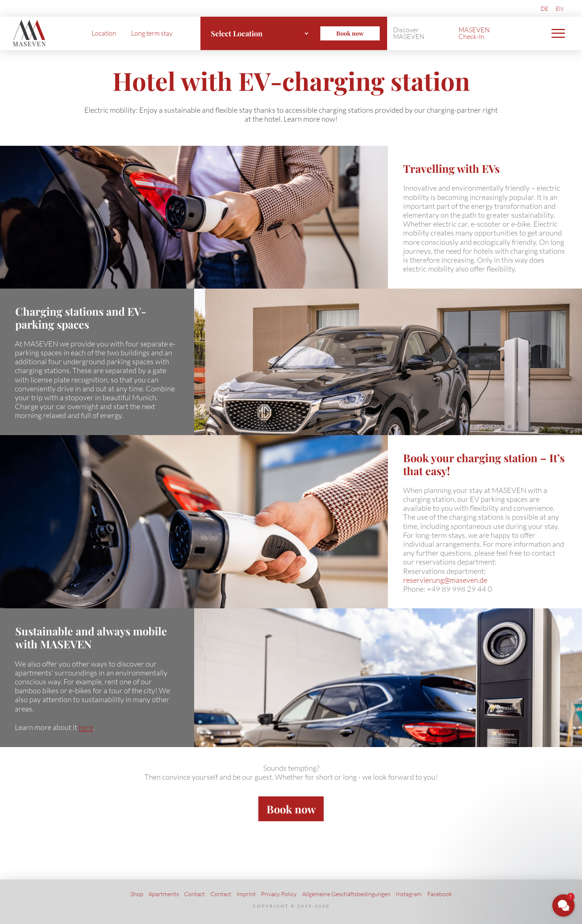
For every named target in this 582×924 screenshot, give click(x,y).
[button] (558, 33)
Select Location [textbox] (237, 33)
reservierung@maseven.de (445, 580)
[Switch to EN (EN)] (560, 8)
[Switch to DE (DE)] (544, 8)
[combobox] (260, 33)
